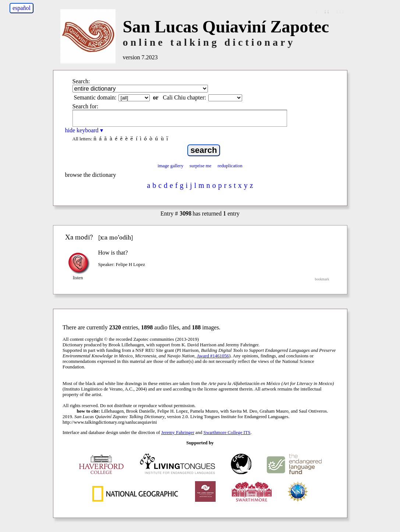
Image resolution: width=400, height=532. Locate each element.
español (22, 8)
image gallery (170, 166)
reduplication (230, 166)
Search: (81, 81)
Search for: (86, 106)
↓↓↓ (340, 11)
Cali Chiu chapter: (185, 97)
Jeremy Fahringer (178, 433)
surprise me (200, 166)
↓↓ (327, 11)
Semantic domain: (95, 97)
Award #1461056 (213, 356)
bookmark (322, 279)
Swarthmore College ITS (227, 433)
